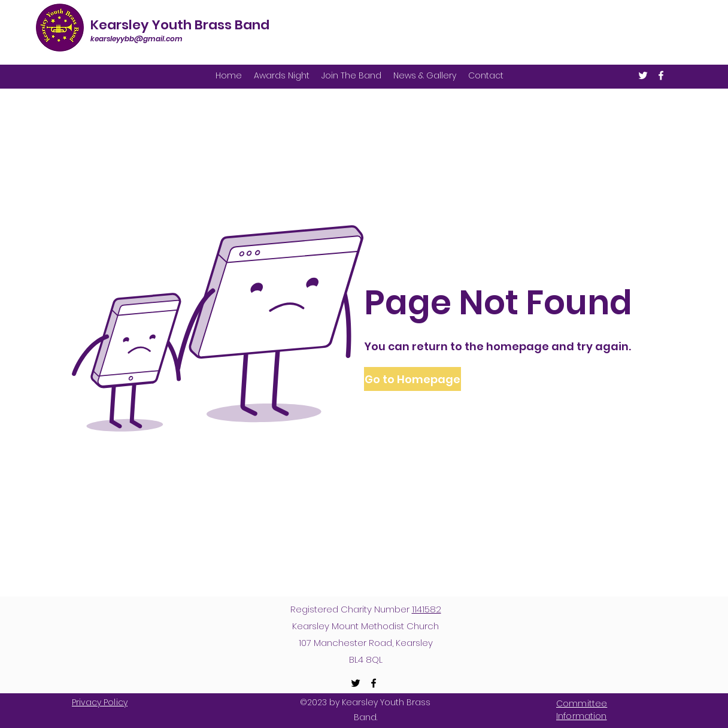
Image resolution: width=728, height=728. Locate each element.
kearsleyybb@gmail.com (136, 39)
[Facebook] (661, 75)
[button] (412, 379)
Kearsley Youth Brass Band (180, 25)
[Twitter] (643, 75)
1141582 (427, 609)
